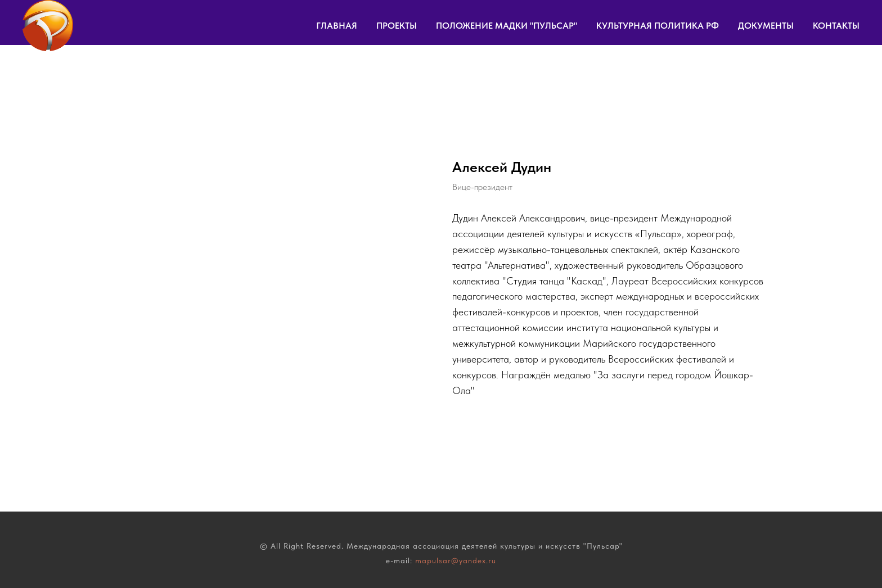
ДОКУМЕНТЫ (766, 26)
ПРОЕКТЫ (397, 26)
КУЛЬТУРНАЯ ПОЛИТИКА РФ (658, 26)
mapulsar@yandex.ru (456, 560)
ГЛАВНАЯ (337, 26)
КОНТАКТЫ (836, 26)
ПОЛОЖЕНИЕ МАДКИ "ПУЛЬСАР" (507, 26)
